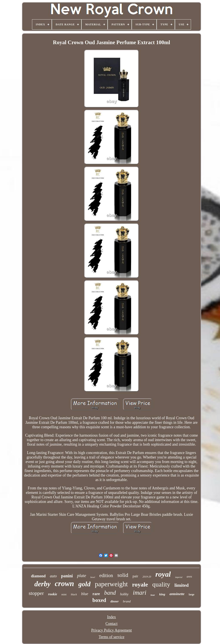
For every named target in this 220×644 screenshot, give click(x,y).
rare (96, 594)
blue (85, 594)
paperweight (111, 584)
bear (153, 595)
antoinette (177, 594)
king (162, 594)
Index (112, 617)
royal (163, 574)
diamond (38, 576)
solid (123, 575)
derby (42, 584)
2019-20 (147, 577)
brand (127, 601)
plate (82, 576)
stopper (36, 593)
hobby (124, 594)
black (74, 594)
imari (140, 593)
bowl (93, 577)
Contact (112, 624)
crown (64, 584)
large (192, 594)
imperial (179, 577)
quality (161, 584)
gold (85, 584)
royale (140, 584)
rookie (53, 594)
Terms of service (112, 637)
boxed (99, 600)
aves (189, 577)
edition (106, 575)
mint (64, 594)
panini (67, 576)
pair (135, 576)
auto (53, 576)
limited (182, 585)
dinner (115, 601)
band (110, 593)
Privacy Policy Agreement (112, 630)
